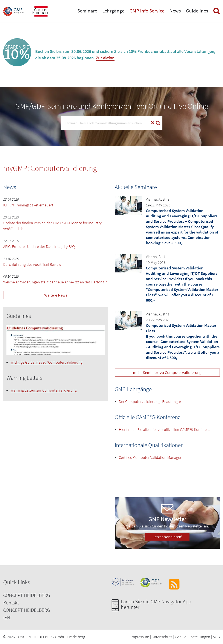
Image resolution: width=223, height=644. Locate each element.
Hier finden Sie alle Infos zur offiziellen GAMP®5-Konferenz (165, 430)
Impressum (140, 637)
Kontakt (11, 603)
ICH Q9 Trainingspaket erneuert (28, 205)
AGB (216, 637)
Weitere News (56, 295)
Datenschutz (162, 637)
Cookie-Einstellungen (192, 637)
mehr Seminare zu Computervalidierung (167, 372)
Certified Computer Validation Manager (150, 457)
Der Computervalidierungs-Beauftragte (150, 402)
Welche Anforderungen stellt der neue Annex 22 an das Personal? (55, 282)
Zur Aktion (105, 58)
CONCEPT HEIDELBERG (27, 595)
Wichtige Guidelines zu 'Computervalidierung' (47, 362)
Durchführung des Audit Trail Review (32, 264)
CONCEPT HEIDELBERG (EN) (27, 614)
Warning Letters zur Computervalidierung (44, 390)
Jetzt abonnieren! (167, 537)
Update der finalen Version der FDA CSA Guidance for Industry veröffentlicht (52, 226)
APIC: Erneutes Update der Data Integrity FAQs (40, 247)
